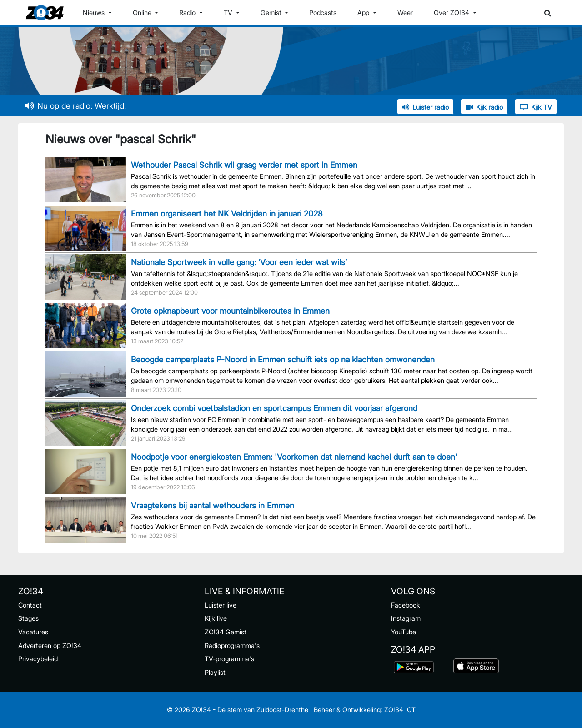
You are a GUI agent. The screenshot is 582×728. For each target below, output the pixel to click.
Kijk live (216, 618)
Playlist (215, 672)
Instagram (406, 618)
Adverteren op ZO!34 (50, 645)
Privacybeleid (38, 659)
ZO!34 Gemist (226, 632)
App (364, 13)
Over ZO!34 (452, 13)
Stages (28, 618)
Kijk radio (484, 107)
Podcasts (323, 13)
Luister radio (425, 107)
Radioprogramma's (232, 645)
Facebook (406, 605)
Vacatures (33, 632)
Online (143, 13)
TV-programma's (229, 659)
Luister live (221, 605)
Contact (30, 605)
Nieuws (95, 13)
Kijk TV (536, 107)
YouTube (404, 632)
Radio (188, 13)
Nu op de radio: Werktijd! (75, 106)
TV (229, 13)
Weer (405, 13)
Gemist (272, 13)
